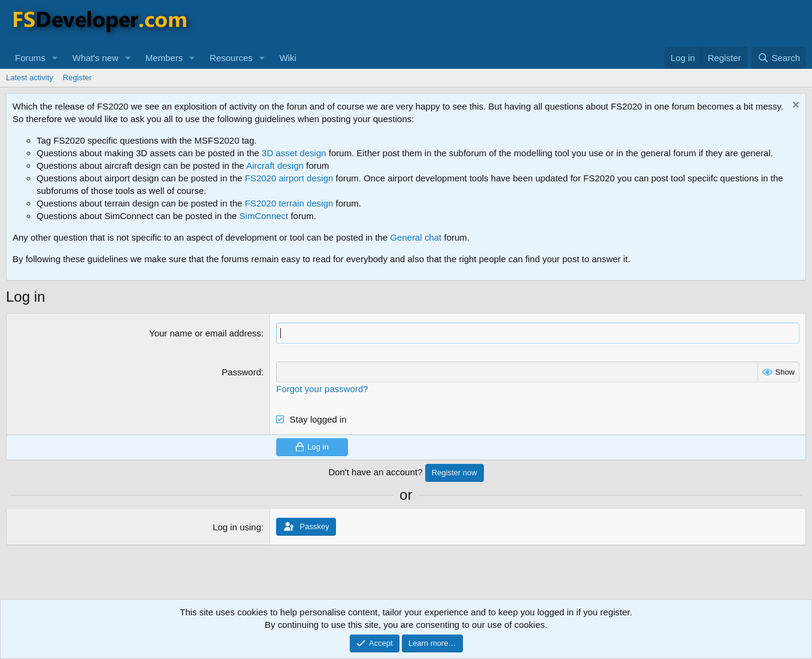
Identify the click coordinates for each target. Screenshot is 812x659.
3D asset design (294, 153)
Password (241, 372)
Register (77, 78)
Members (164, 58)
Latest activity (30, 78)
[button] (55, 58)
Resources (231, 58)
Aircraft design (275, 165)
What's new (96, 58)
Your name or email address (205, 333)
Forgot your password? (322, 389)
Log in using (237, 527)
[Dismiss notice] (794, 106)
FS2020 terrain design (289, 203)
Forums (30, 58)
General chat (416, 237)
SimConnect (264, 216)
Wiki (288, 58)
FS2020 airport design (289, 178)
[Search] (779, 58)
